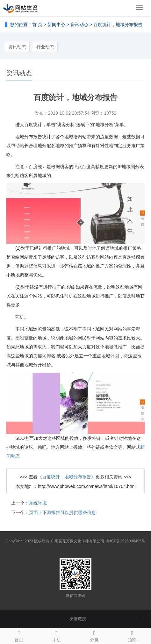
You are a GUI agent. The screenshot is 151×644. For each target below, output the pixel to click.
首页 (19, 635)
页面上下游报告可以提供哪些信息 (62, 512)
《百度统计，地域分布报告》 (67, 477)
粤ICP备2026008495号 (126, 541)
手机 (57, 635)
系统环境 (38, 503)
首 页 (37, 25)
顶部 (132, 635)
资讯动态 (79, 25)
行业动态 (45, 47)
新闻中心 (56, 25)
